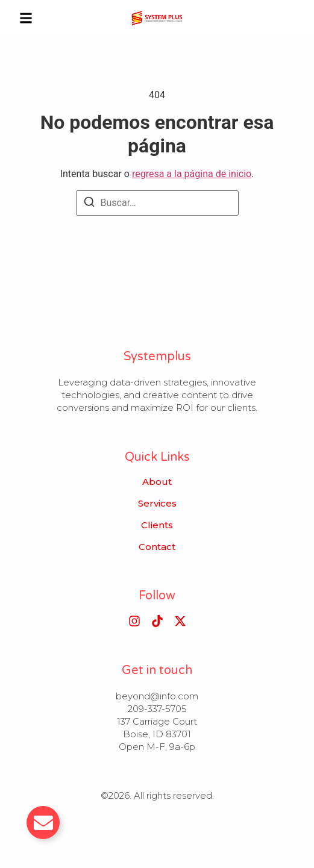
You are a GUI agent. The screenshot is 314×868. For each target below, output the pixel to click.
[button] (26, 18)
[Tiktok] (157, 621)
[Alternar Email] (43, 823)
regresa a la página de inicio (192, 174)
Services (157, 504)
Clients (157, 525)
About (157, 482)
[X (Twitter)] (180, 621)
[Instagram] (134, 621)
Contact (157, 547)
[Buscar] (89, 204)
